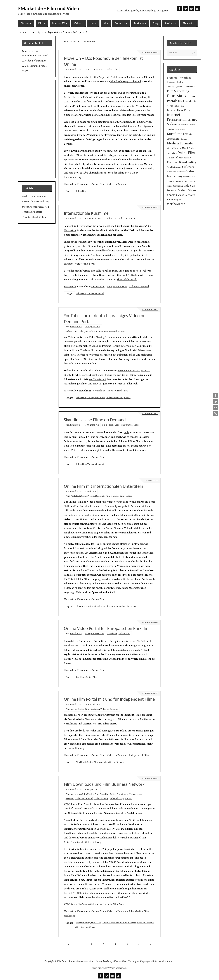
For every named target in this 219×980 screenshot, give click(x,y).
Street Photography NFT (36, 207)
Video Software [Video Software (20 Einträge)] (186, 195)
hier (126, 744)
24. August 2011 (92, 704)
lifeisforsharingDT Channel (126, 82)
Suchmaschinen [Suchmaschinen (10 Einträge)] (173, 172)
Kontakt (171, 961)
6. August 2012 (92, 425)
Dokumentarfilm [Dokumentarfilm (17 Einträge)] (176, 82)
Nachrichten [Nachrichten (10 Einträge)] (172, 153)
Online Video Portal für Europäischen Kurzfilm (106, 628)
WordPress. (122, 968)
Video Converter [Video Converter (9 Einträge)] (190, 181)
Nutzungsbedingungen (139, 961)
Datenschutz (159, 961)
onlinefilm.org (72, 715)
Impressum (83, 961)
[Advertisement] (37, 129)
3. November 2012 (94, 218)
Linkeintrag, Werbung (101, 961)
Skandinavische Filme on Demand (95, 420)
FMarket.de (76, 69)
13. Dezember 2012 (94, 69)
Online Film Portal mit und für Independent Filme (109, 699)
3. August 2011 (92, 789)
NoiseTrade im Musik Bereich (80, 842)
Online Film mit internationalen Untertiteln (103, 486)
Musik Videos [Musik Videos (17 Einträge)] (189, 148)
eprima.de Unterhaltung (36, 202)
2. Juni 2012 (90, 491)
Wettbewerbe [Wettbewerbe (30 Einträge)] (176, 204)
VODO (67, 804)
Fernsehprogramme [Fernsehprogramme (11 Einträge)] (175, 87)
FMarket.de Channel (94, 97)
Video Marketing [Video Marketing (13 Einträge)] (175, 186)
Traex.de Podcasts (32, 212)
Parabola (111, 968)
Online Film (112, 69)
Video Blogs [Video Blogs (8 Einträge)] (187, 177)
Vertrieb (95, 709)
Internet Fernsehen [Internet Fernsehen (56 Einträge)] (175, 117)
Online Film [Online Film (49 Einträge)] (186, 153)
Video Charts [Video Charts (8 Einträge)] (179, 181)
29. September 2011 (94, 634)
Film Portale (72, 496)
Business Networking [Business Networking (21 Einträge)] (179, 78)
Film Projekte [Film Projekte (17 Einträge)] (185, 101)
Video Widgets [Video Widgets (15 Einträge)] (174, 199)
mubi (127, 433)
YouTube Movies (90, 350)
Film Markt (71, 709)
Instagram (162, 11)
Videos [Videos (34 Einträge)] (183, 190)
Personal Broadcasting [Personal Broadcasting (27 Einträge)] (182, 162)
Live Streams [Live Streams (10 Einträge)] (182, 139)
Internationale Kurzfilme (86, 213)
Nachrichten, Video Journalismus (110, 391)
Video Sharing (101, 799)
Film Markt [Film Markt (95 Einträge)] (178, 96)
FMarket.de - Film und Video (49, 9)
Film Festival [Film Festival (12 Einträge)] (189, 87)
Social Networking (132, 794)
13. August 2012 (92, 327)
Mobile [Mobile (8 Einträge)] (179, 148)
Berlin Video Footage (34, 196)
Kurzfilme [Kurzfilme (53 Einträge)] (175, 134)
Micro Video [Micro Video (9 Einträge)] (172, 148)
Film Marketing (73, 794)
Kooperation (120, 961)
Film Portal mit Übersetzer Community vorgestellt (102, 506)
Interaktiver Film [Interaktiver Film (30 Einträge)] (179, 110)
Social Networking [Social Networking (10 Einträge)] (174, 167)
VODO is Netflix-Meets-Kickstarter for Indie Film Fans (94, 904)
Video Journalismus (88, 331)
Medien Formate (103, 496)
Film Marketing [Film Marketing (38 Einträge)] (178, 91)
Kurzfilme (112, 634)
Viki (104, 502)
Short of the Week (74, 242)
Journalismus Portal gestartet (134, 371)
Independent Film (117, 287)
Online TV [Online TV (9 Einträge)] (188, 158)
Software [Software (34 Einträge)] (188, 167)
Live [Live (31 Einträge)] (186, 134)
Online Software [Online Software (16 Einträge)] (175, 158)
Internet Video (87, 496)
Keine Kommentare (149, 52)
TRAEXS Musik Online (34, 217)
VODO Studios (81, 893)
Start (25, 32)
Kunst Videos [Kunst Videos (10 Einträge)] (180, 129)
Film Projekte (102, 794)
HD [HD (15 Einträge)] (183, 106)
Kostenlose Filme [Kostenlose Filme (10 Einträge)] (183, 125)
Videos (121, 331)
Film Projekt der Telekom (107, 77)
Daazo (67, 641)
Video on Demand (117, 184)
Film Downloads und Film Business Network (104, 784)
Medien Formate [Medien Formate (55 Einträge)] (180, 143)
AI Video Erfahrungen (34, 61)
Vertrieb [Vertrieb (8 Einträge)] (183, 172)
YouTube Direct (97, 379)
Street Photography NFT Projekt (135, 11)
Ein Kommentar (150, 480)
